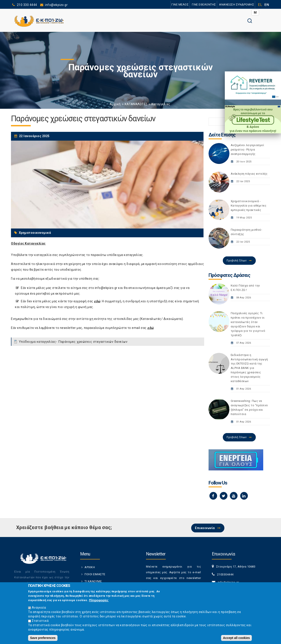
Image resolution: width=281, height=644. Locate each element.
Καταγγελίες (161, 104)
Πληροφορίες (99, 602)
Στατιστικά (40, 623)
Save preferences (43, 640)
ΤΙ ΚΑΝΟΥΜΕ (93, 581)
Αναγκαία (39, 610)
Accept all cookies (236, 640)
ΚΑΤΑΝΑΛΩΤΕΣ (136, 104)
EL (260, 5)
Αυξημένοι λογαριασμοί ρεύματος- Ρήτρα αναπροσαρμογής (248, 150)
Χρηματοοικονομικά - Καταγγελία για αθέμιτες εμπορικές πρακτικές (249, 206)
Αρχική (115, 104)
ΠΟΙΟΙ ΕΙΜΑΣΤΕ (95, 574)
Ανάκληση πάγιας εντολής (249, 174)
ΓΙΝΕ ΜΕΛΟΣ (180, 5)
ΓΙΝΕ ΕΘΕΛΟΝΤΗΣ (204, 5)
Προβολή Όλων (237, 261)
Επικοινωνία (205, 528)
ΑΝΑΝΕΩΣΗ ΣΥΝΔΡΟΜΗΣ (237, 5)
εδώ (97, 301)
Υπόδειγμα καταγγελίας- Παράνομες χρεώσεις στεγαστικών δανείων (73, 342)
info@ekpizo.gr (106, 288)
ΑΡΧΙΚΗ (90, 567)
